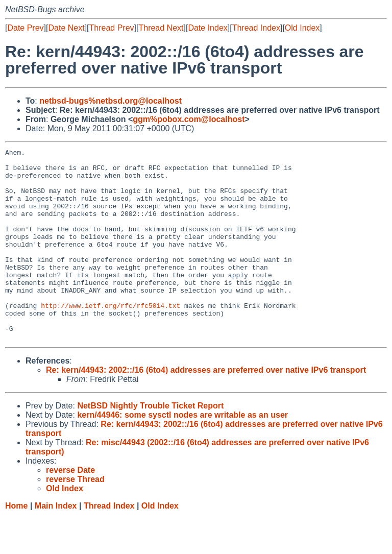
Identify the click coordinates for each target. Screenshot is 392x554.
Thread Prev (112, 28)
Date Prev (25, 28)
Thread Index (256, 28)
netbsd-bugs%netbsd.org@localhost (111, 101)
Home (16, 544)
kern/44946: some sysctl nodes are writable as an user (182, 453)
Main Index (56, 544)
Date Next (66, 28)
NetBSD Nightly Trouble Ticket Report (150, 444)
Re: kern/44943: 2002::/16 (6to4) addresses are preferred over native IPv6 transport (206, 408)
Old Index (302, 28)
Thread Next (161, 28)
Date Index (207, 28)
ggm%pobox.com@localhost (189, 119)
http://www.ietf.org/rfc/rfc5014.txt (111, 338)
